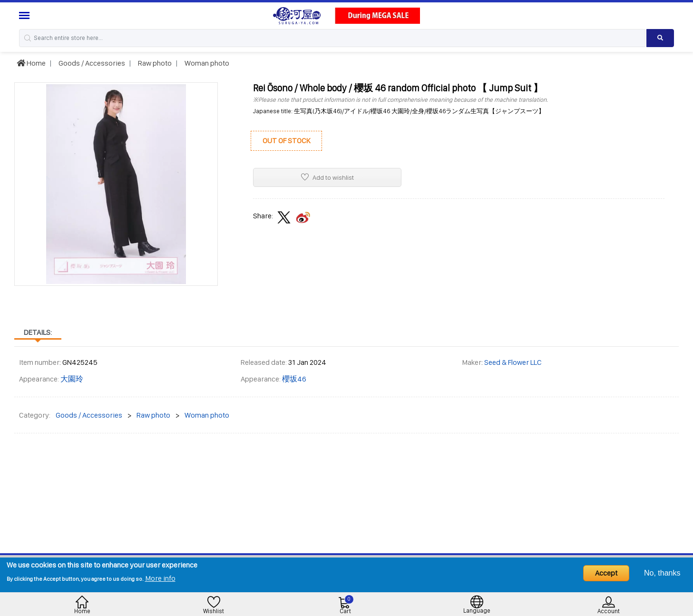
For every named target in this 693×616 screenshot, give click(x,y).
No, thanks (662, 573)
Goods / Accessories (91, 63)
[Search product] (660, 38)
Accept (606, 573)
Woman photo (206, 63)
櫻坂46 (294, 379)
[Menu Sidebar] (25, 15)
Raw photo (154, 63)
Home (31, 63)
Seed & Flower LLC (513, 362)
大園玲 (72, 379)
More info (160, 578)
